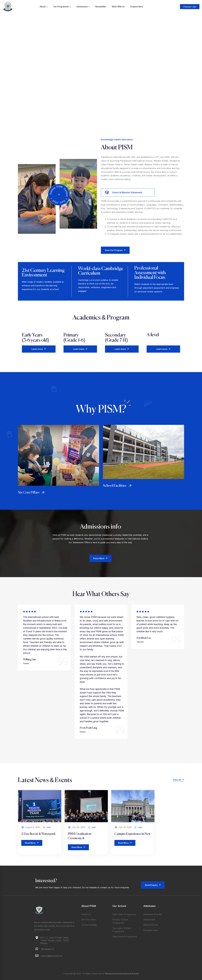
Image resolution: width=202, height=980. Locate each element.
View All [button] (179, 780)
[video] (59, 195)
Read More (32, 843)
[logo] (8, 6)
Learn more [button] (39, 349)
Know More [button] (101, 558)
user (49, 827)
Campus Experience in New (132, 834)
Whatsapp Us (48, 949)
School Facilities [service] (118, 486)
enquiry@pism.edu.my (52, 956)
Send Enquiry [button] (153, 885)
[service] (58, 455)
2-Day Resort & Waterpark (38, 834)
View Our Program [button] (116, 250)
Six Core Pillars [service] (32, 493)
